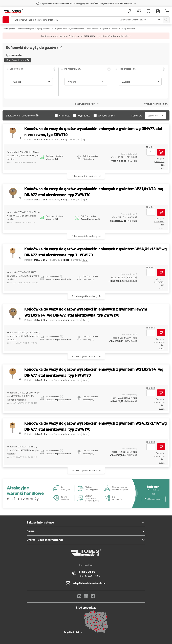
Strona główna (9, 28)
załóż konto (90, 36)
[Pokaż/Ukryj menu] (6, 20)
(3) (86, 296)
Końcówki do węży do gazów (123, 28)
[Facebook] (93, 597)
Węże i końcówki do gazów (97, 28)
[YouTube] (79, 597)
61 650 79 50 (87, 572)
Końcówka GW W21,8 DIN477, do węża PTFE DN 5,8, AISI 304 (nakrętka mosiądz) (23, 396)
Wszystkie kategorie (26, 28)
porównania (159, 161)
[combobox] (139, 20)
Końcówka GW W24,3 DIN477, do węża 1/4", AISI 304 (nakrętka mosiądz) (23, 276)
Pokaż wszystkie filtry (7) (86, 104)
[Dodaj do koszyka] (161, 152)
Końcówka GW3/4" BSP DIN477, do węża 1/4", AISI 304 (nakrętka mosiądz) (23, 155)
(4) (86, 176)
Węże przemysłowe (45, 28)
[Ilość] (151, 152)
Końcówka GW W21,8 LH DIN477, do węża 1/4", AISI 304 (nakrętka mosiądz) (23, 336)
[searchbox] (63, 20)
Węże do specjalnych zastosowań (70, 28)
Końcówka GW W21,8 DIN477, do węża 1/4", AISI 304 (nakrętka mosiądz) (23, 216)
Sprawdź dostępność (91, 219)
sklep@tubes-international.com (89, 583)
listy (163, 164)
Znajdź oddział (73, 632)
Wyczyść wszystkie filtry (156, 104)
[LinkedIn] (86, 597)
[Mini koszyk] (167, 11)
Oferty (162, 168)
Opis (85, 139)
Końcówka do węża (16, 60)
